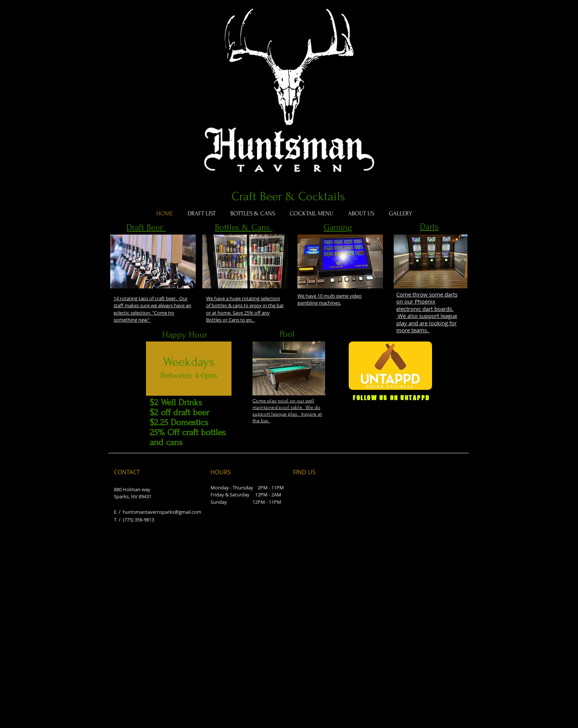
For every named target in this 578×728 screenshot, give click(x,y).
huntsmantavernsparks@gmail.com (162, 512)
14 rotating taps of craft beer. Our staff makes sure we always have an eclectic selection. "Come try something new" (152, 309)
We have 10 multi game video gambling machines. (330, 299)
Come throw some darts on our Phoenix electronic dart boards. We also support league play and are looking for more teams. (427, 312)
